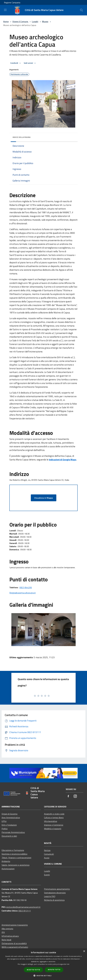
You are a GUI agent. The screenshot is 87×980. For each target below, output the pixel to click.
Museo (45, 21)
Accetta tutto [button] (33, 970)
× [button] (84, 951)
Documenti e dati (9, 836)
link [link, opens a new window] (68, 964)
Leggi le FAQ (50, 896)
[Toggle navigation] (5, 10)
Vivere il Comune (20, 21)
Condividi (16, 63)
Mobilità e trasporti (53, 829)
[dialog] (43, 964)
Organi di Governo (10, 814)
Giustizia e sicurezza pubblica (14, 854)
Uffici (4, 821)
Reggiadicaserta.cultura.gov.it (23, 593)
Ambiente (6, 861)
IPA (3, 932)
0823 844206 (26, 587)
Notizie (47, 850)
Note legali (6, 940)
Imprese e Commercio (54, 825)
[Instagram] (75, 796)
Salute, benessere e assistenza (15, 865)
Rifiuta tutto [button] (54, 970)
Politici (5, 829)
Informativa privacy (10, 936)
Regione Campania (12, 3)
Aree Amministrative (11, 818)
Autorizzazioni (8, 869)
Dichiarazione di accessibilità (14, 943)
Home (6, 21)
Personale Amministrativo (13, 832)
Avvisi (47, 858)
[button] (43, 976)
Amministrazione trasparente (15, 925)
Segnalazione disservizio (55, 893)
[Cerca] (81, 10)
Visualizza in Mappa (44, 498)
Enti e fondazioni (9, 825)
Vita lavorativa (51, 821)
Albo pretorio (7, 929)
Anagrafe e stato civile (54, 814)
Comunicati (49, 854)
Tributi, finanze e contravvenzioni (16, 858)
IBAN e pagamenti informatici (15, 947)
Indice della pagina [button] (21, 137)
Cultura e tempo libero (54, 818)
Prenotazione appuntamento (57, 889)
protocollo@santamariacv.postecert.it (23, 907)
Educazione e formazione (13, 850)
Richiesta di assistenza (54, 900)
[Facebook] (68, 796)
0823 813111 (25, 911)
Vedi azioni (30, 63)
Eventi (47, 875)
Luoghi (35, 21)
